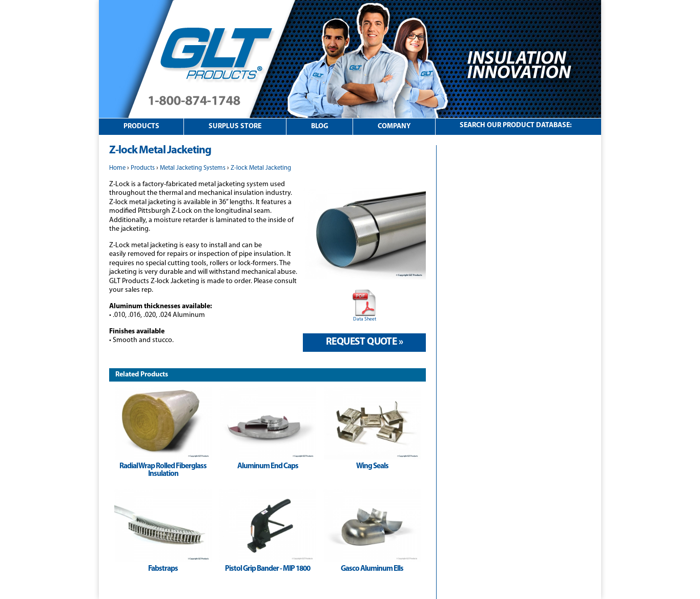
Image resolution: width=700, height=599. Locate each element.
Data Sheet (365, 319)
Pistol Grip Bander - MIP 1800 (267, 569)
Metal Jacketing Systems (193, 168)
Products (141, 126)
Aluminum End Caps (268, 466)
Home (117, 168)
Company (394, 126)
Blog (320, 126)
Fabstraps (163, 569)
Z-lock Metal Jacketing (261, 168)
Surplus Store (235, 126)
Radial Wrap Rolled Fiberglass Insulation (163, 470)
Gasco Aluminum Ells (372, 569)
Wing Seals (372, 466)
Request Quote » (364, 342)
